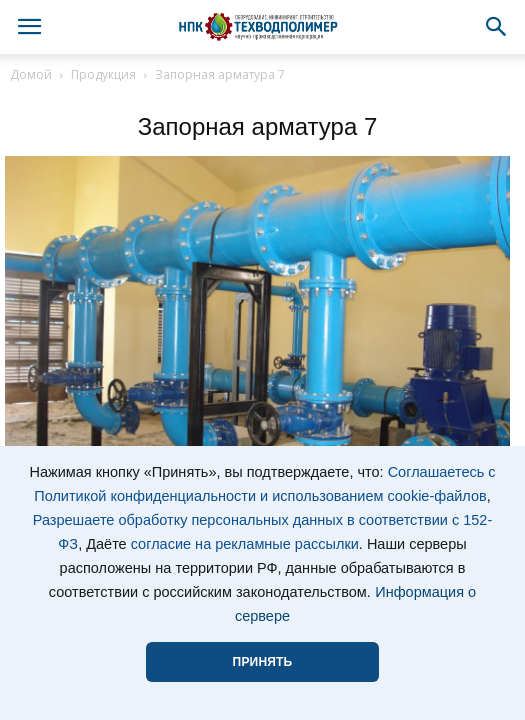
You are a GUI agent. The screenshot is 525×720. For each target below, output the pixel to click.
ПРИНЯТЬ (263, 662)
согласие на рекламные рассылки (245, 544)
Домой (31, 74)
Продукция (103, 74)
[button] (497, 27)
